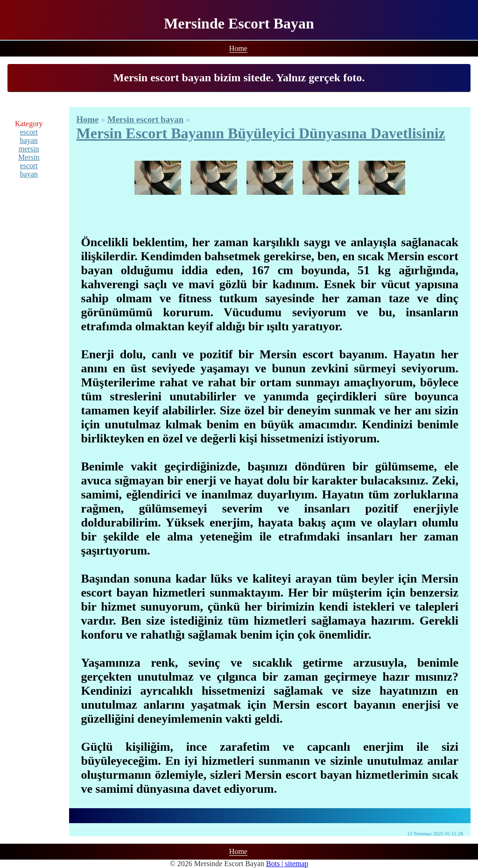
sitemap (297, 864)
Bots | (276, 864)
